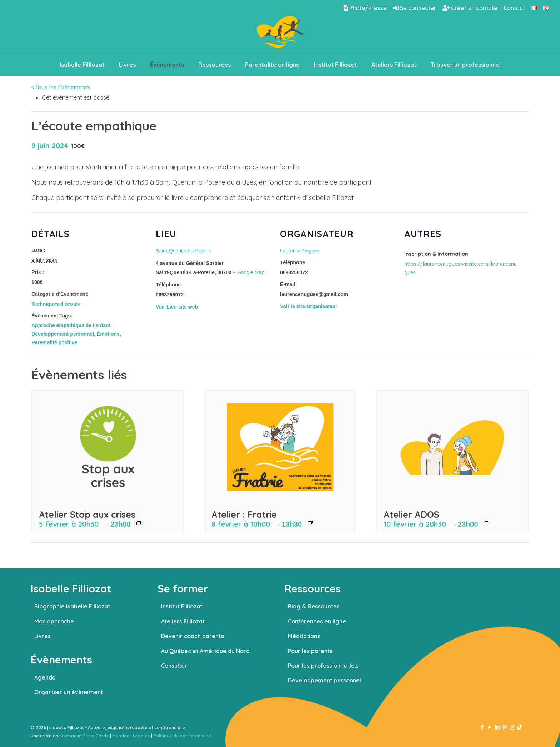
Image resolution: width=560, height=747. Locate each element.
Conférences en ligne (317, 621)
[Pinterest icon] (504, 727)
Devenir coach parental (193, 636)
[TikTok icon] (519, 727)
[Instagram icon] (512, 727)
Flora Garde (96, 736)
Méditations (304, 636)
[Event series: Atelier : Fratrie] (310, 523)
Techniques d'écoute (56, 304)
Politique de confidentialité (182, 736)
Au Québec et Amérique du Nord (205, 651)
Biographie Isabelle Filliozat (72, 606)
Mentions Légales (131, 736)
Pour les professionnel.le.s (323, 666)
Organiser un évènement (69, 692)
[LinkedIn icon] (497, 727)
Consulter (174, 666)
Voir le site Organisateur (309, 306)
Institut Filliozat (182, 606)
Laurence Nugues (300, 251)
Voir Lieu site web (177, 307)
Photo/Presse (365, 8)
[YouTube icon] (489, 727)
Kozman (68, 736)
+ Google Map (249, 272)
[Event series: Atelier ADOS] (486, 523)
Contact (514, 8)
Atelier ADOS (411, 514)
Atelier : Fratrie (244, 514)
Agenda (45, 677)
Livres (42, 636)
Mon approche (54, 621)
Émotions (108, 334)
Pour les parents (310, 651)
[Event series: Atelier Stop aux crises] (139, 523)
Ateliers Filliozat (183, 621)
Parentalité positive (54, 342)
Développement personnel (63, 334)
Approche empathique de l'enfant (71, 325)
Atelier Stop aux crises (87, 514)
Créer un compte (470, 8)
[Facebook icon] (482, 727)
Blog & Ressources (314, 606)
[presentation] (108, 448)
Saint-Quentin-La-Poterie (183, 251)
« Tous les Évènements (61, 87)
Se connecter (415, 8)
